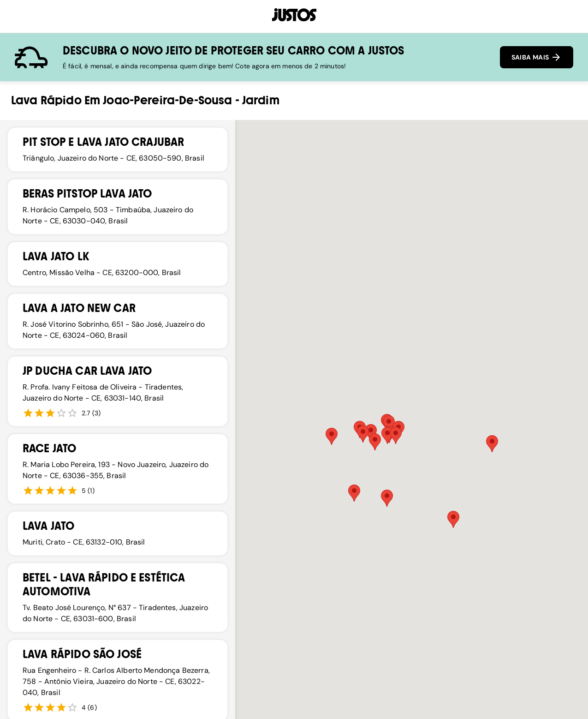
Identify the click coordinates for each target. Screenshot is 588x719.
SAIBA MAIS (537, 57)
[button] (371, 433)
